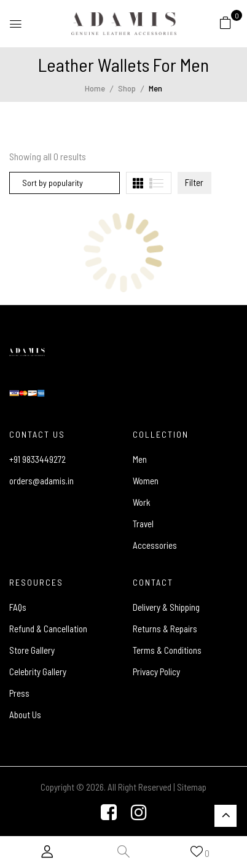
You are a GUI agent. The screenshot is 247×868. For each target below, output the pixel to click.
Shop (127, 88)
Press (19, 693)
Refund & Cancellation (48, 629)
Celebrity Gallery (38, 672)
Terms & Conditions (167, 650)
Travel (143, 524)
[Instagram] (139, 813)
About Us (25, 715)
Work (142, 502)
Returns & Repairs (165, 629)
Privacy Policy (156, 672)
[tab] (138, 183)
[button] (225, 22)
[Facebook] (109, 813)
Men (140, 459)
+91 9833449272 (37, 459)
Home (95, 88)
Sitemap (192, 787)
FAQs (18, 607)
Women (146, 481)
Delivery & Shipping (166, 607)
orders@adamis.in (41, 481)
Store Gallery (32, 650)
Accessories (155, 545)
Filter (194, 182)
